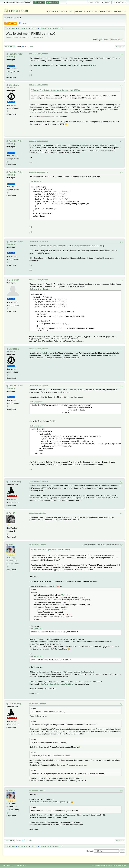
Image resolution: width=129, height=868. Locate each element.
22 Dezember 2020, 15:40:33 (39, 280)
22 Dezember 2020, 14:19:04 (39, 141)
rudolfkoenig (15, 481)
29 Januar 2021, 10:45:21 (37, 513)
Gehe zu (90, 851)
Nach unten (10, 47)
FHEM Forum (19, 11)
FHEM (79, 11)
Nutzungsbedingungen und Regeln (106, 865)
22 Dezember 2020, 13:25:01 (39, 85)
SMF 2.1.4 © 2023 (8, 865)
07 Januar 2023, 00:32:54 (37, 545)
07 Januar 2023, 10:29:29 (37, 703)
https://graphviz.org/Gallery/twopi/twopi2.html (57, 684)
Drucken (120, 47)
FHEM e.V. (120, 11)
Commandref (91, 11)
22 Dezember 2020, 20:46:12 (39, 349)
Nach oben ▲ (122, 865)
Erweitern (47, 289)
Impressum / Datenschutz (60, 11)
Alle (31, 46)
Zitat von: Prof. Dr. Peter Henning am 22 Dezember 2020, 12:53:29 (57, 90)
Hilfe (92, 865)
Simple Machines (20, 865)
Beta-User (14, 280)
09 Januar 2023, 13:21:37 (37, 790)
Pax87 (12, 513)
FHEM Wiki (106, 11)
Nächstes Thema (117, 40)
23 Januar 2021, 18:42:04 (40, 481)
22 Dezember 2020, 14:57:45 (39, 172)
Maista (12, 544)
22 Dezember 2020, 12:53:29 (39, 54)
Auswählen (38, 181)
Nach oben (9, 840)
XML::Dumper (47, 353)
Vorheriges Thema (101, 40)
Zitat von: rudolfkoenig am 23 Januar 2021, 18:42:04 (51, 550)
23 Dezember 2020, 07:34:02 (39, 386)
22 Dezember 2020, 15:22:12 (39, 242)
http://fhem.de (63, 595)
